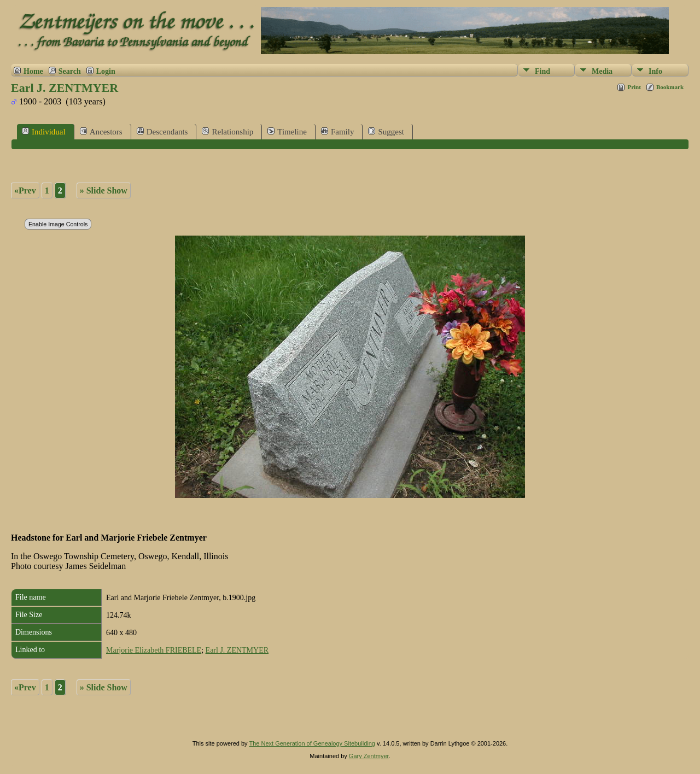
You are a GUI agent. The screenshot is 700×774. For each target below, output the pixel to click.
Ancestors (101, 131)
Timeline (287, 131)
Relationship (227, 131)
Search (70, 71)
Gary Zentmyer (369, 756)
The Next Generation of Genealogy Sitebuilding (312, 743)
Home (33, 71)
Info (655, 71)
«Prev (25, 190)
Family (338, 131)
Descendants (162, 131)
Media (602, 71)
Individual (44, 131)
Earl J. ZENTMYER (237, 650)
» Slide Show (104, 190)
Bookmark (670, 87)
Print (634, 87)
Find (542, 71)
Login (106, 71)
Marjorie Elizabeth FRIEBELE (154, 650)
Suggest (386, 131)
